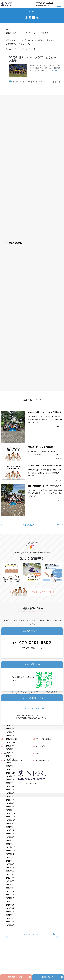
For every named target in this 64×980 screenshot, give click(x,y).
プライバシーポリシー (32, 783)
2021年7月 (10, 881)
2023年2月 (10, 841)
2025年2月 (10, 766)
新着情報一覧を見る (32, 934)
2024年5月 (10, 796)
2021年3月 (10, 888)
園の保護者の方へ (43, 760)
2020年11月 (11, 902)
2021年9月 (10, 874)
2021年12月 (11, 868)
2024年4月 (10, 800)
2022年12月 (11, 847)
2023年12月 (11, 813)
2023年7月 (10, 830)
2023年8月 (10, 827)
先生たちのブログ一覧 (32, 525)
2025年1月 (10, 769)
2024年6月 (10, 793)
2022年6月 (10, 864)
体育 (38, 753)
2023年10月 (11, 820)
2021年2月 (10, 891)
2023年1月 (10, 844)
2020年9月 (10, 908)
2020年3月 (10, 925)
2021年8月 (10, 878)
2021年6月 (10, 885)
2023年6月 (10, 834)
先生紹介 (8, 753)
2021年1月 (10, 895)
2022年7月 (10, 861)
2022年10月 (11, 854)
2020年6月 (10, 915)
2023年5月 (10, 837)
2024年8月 (10, 786)
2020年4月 (10, 922)
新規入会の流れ (14, 243)
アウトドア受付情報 (44, 739)
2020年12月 (11, 898)
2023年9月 (10, 824)
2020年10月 (11, 905)
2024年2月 (10, 807)
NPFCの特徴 (41, 746)
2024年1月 (10, 810)
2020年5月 (10, 918)
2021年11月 (11, 871)
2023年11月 (11, 817)
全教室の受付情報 (11, 739)
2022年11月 (11, 851)
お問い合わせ (47, 977)
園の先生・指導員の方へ (13, 760)
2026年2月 (10, 729)
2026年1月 (10, 732)
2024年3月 (10, 803)
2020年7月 (10, 912)
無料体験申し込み (15, 977)
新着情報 (8, 746)
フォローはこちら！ (42, 592)
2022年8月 (10, 858)
